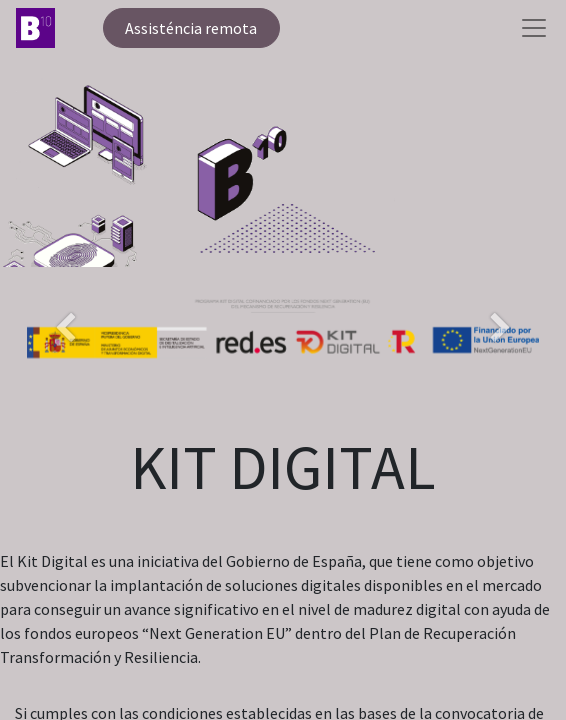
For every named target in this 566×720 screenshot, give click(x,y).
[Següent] (500, 361)
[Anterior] (65, 361)
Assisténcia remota (191, 28)
